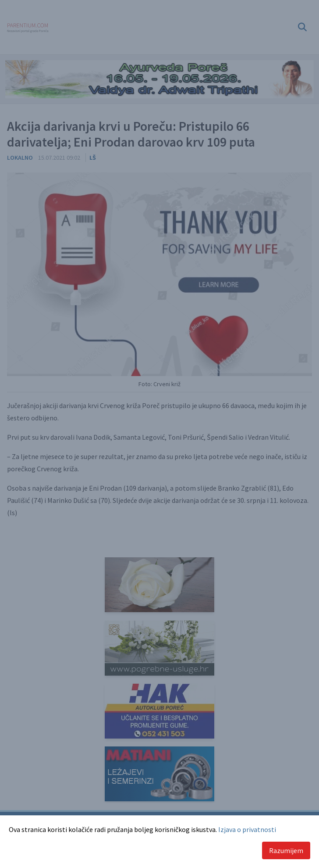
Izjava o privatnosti (247, 829)
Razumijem (286, 850)
